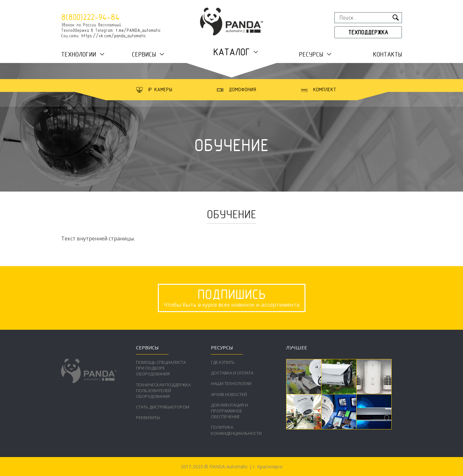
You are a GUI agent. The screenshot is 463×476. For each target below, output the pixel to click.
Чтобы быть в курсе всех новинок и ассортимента (232, 297)
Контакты (387, 54)
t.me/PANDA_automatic (138, 30)
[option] (165, 90)
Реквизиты (148, 418)
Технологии (79, 54)
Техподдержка (368, 32)
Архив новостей (229, 394)
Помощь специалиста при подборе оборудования (161, 368)
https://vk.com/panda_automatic (114, 36)
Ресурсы (311, 54)
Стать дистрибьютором (163, 407)
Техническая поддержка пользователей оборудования (163, 391)
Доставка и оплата (232, 373)
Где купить (223, 362)
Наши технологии (231, 383)
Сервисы (144, 54)
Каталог (232, 52)
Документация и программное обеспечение (229, 411)
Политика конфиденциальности (236, 430)
